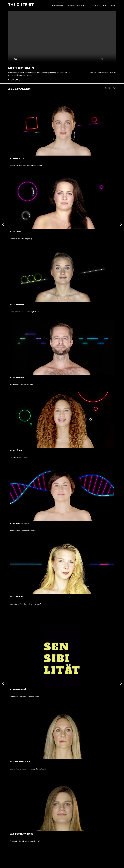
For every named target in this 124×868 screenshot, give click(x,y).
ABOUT (113, 6)
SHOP (104, 6)
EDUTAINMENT (58, 6)
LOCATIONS (93, 6)
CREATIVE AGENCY (76, 6)
